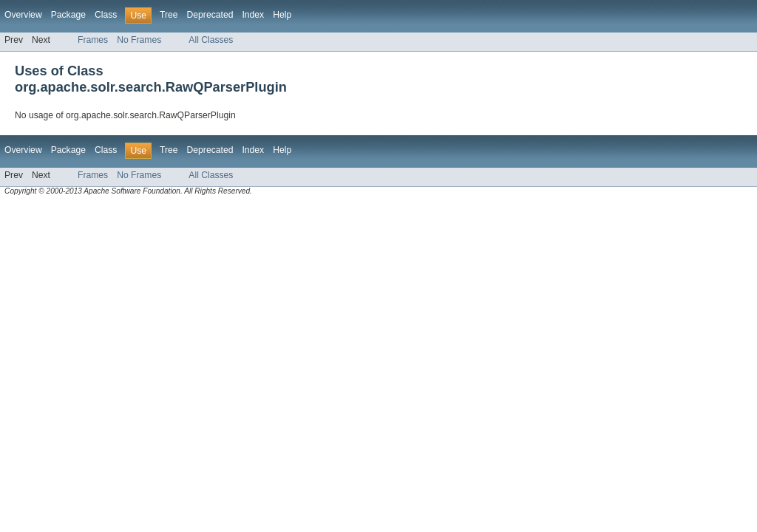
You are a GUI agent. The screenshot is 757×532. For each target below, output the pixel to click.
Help (282, 15)
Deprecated (210, 15)
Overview (23, 15)
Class (106, 15)
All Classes (211, 40)
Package (68, 15)
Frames (93, 40)
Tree (169, 15)
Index (253, 15)
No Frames (139, 40)
